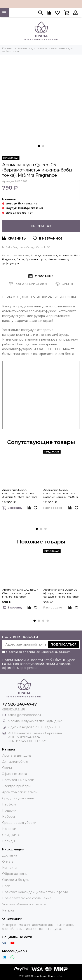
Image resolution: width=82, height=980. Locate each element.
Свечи (7, 768)
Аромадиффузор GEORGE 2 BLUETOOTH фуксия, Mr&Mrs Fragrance (20, 493)
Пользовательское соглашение (27, 898)
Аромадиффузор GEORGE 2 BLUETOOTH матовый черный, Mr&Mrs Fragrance (60, 493)
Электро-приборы (16, 786)
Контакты (10, 868)
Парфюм (9, 804)
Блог (6, 886)
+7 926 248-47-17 (20, 704)
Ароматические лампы (20, 792)
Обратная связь (15, 874)
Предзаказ (41, 226)
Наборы (9, 817)
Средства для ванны (18, 798)
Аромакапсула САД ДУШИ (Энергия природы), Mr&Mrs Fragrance (20, 593)
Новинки (9, 829)
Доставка (10, 855)
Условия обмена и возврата (24, 904)
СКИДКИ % (11, 835)
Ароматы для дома (56, 255)
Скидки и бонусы (16, 880)
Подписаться (64, 644)
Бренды (36, 255)
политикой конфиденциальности (48, 652)
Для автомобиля (15, 762)
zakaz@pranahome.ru (24, 715)
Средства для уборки (19, 823)
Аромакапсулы (36, 259)
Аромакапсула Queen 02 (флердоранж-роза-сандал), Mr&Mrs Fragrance (61, 593)
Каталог (24, 255)
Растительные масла (18, 780)
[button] (39, 146)
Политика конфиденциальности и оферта (35, 892)
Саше (20, 259)
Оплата (8, 862)
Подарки (9, 810)
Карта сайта (55, 976)
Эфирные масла (15, 774)
